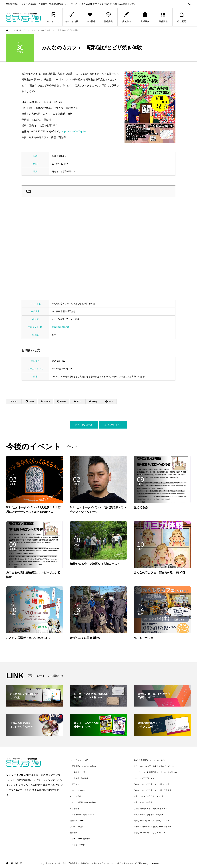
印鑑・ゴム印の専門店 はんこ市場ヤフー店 (152, 784)
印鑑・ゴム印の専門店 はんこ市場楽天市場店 (153, 790)
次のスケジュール (113, 425)
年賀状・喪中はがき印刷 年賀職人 (149, 815)
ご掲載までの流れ (79, 772)
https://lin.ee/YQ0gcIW (74, 132)
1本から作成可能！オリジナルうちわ (149, 760)
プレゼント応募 (76, 827)
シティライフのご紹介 (79, 760)
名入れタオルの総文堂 (143, 802)
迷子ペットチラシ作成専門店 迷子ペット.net (152, 827)
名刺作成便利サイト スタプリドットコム (151, 809)
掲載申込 (127, 17)
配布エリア (76, 784)
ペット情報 (90, 17)
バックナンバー (78, 790)
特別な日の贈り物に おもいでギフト (150, 833)
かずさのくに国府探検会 (85, 638)
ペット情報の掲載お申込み (83, 815)
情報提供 (108, 17)
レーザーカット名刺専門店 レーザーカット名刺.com (156, 772)
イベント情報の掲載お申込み (84, 802)
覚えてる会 (141, 508)
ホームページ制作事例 (81, 839)
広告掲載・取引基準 (80, 778)
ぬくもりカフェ (144, 638)
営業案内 (145, 17)
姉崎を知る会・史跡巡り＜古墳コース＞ (95, 564)
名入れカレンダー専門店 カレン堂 (149, 796)
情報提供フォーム (77, 821)
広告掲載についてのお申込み (84, 766)
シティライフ (53, 17)
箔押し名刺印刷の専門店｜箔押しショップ (151, 821)
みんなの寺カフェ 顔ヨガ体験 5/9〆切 (159, 573)
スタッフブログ (78, 845)
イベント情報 (72, 17)
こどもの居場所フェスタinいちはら (28, 638)
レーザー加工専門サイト (144, 778)
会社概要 (182, 17)
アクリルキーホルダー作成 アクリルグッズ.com (154, 766)
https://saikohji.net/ (61, 327)
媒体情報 (163, 17)
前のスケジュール (84, 425)
